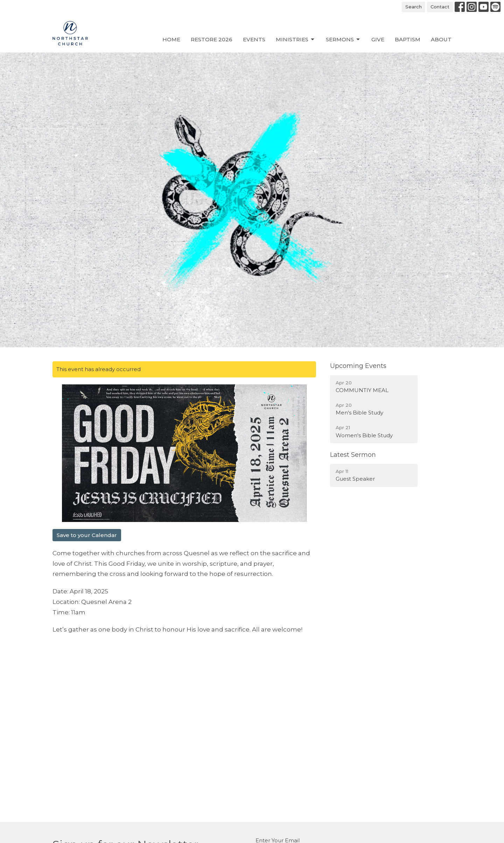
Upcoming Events (358, 366)
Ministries (296, 40)
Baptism (408, 39)
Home (171, 39)
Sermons (343, 40)
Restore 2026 (212, 39)
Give (378, 39)
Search (414, 7)
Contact (440, 7)
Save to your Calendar (87, 535)
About (441, 39)
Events (254, 39)
